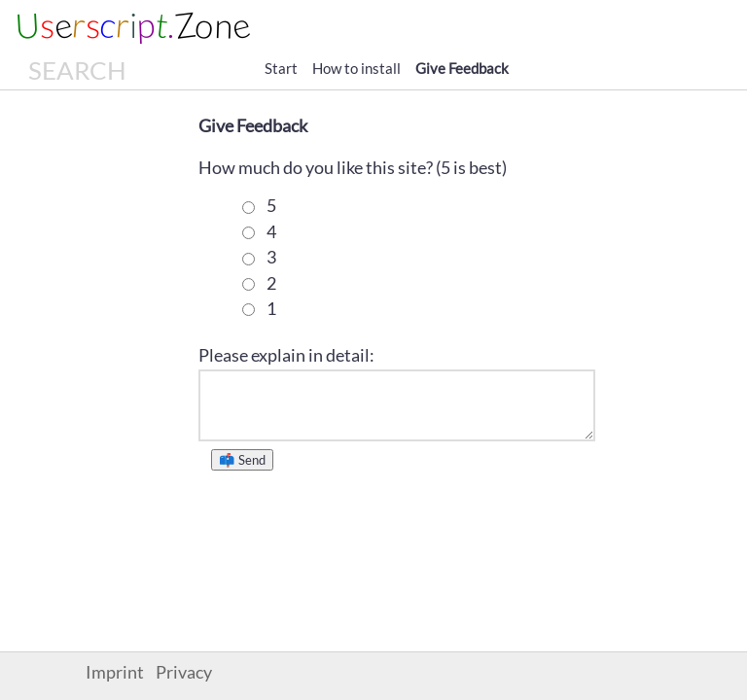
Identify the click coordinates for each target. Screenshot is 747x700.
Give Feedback (462, 68)
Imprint (115, 672)
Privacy (184, 672)
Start (281, 68)
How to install (356, 68)
